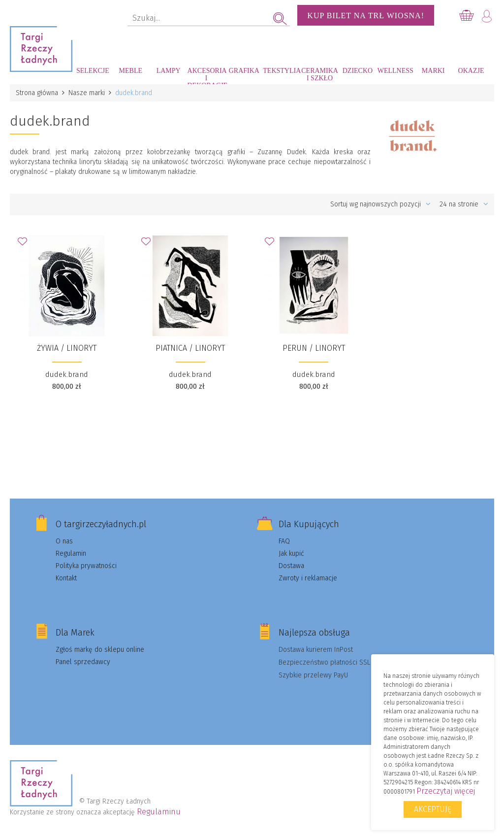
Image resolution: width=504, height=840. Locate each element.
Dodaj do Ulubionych (25, 244)
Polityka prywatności (86, 566)
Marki (433, 71)
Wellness (395, 71)
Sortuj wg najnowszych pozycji (380, 204)
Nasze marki (87, 93)
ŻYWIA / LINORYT (67, 348)
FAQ (284, 541)
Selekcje (93, 71)
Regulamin (71, 554)
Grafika (244, 71)
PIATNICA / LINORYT (190, 348)
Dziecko (358, 71)
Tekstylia (282, 71)
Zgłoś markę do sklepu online (100, 650)
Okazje (471, 71)
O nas (64, 541)
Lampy (169, 71)
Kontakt (66, 578)
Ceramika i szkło (320, 74)
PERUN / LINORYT (314, 348)
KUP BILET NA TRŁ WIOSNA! (366, 16)
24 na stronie (464, 204)
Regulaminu (159, 812)
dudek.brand (67, 374)
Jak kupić (291, 554)
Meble (131, 71)
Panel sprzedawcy (83, 662)
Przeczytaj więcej (446, 791)
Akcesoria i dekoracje (206, 76)
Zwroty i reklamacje (308, 578)
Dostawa (291, 566)
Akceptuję (433, 809)
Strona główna (37, 93)
